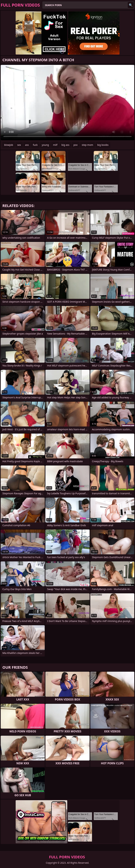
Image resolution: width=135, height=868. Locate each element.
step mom (87, 145)
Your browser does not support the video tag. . (67, 103)
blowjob (9, 145)
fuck (35, 145)
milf (55, 145)
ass (27, 145)
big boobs (103, 145)
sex (19, 145)
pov (75, 145)
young (45, 145)
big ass (65, 145)
